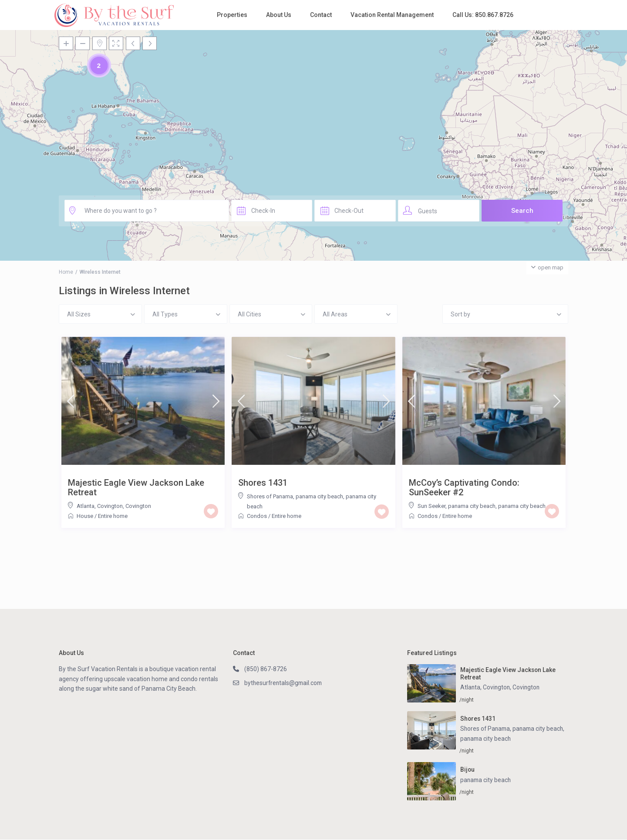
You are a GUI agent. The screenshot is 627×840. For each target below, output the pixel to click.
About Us (279, 15)
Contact (321, 15)
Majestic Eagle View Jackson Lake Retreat (136, 487)
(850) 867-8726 (266, 669)
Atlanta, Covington (100, 506)
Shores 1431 (263, 483)
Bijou (468, 770)
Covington (138, 506)
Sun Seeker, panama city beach (457, 506)
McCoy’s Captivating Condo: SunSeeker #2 (464, 487)
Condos (257, 516)
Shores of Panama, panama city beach (295, 496)
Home (66, 272)
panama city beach (522, 506)
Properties (232, 15)
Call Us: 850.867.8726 (483, 15)
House (85, 516)
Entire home (113, 516)
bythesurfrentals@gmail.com (285, 683)
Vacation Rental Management (392, 15)
